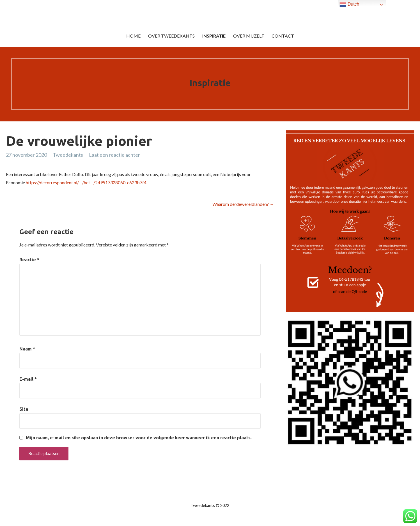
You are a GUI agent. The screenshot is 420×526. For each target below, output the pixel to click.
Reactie (29, 260)
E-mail (28, 379)
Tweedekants (68, 155)
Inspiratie (214, 36)
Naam (27, 349)
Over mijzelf (249, 36)
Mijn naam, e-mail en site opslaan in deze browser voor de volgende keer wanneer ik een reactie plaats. (139, 438)
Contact (283, 36)
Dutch (349, 4)
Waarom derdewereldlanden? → (243, 204)
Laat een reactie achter (114, 155)
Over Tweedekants (171, 36)
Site (24, 409)
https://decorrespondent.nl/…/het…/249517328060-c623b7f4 (86, 182)
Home (133, 36)
